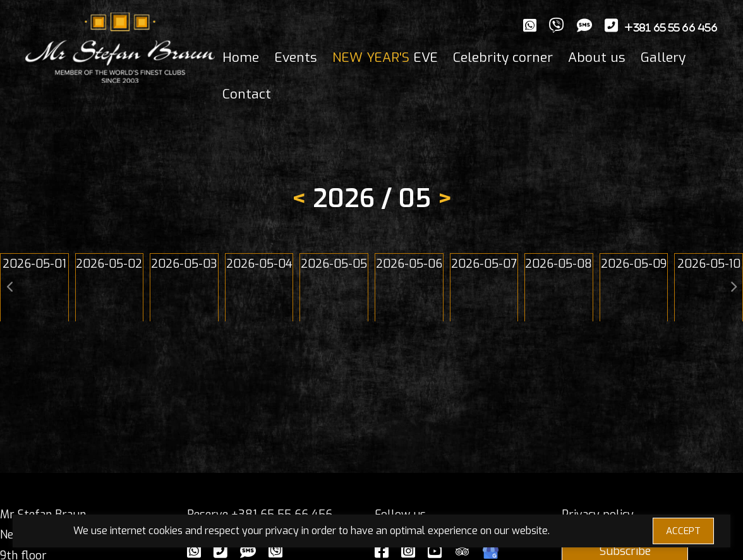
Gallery (663, 57)
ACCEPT (683, 531)
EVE (385, 57)
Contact (247, 94)
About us (597, 57)
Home (241, 57)
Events (296, 57)
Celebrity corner (503, 57)
